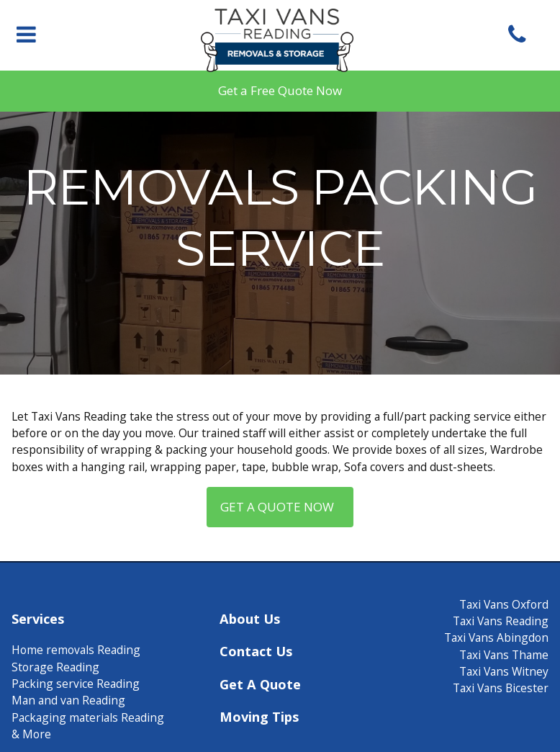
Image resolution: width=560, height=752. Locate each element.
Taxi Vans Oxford (504, 604)
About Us (250, 619)
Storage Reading (55, 667)
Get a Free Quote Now (280, 90)
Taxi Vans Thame (504, 655)
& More (31, 734)
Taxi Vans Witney (504, 671)
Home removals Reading (76, 650)
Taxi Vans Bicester (501, 688)
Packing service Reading (76, 684)
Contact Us (256, 651)
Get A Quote (260, 684)
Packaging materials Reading (88, 717)
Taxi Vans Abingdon (496, 637)
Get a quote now (280, 507)
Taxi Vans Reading (501, 621)
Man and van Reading (68, 700)
